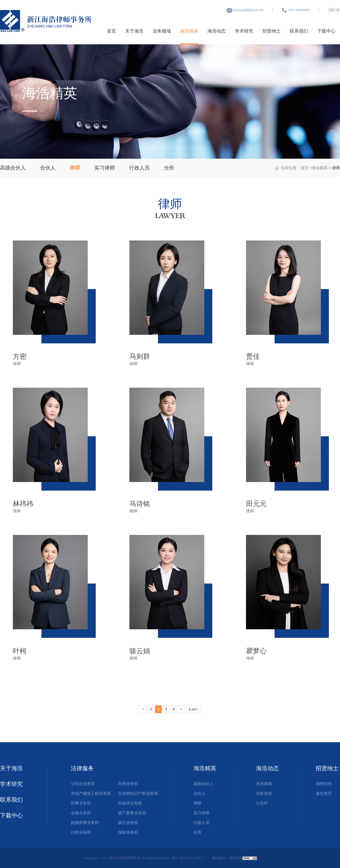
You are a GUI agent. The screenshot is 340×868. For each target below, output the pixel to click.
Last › (194, 709)
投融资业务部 (130, 803)
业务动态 (264, 794)
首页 (111, 31)
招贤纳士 (271, 31)
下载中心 (326, 31)
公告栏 (262, 803)
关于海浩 (134, 31)
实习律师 (201, 813)
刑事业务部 (81, 803)
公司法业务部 (83, 784)
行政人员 (201, 823)
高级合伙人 (203, 784)
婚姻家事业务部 (85, 823)
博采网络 (236, 858)
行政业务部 (81, 832)
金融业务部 (81, 813)
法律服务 (82, 768)
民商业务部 (128, 784)
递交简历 (324, 794)
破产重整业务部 (132, 813)
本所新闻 (264, 784)
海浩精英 (189, 31)
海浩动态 (217, 31)
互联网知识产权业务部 (138, 794)
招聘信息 (324, 784)
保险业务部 (128, 832)
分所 (197, 832)
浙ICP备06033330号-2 (188, 858)
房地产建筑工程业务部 (91, 794)
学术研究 (244, 31)
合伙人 (199, 794)
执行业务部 (128, 823)
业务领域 (162, 31)
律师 (197, 803)
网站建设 (219, 858)
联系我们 (299, 31)
